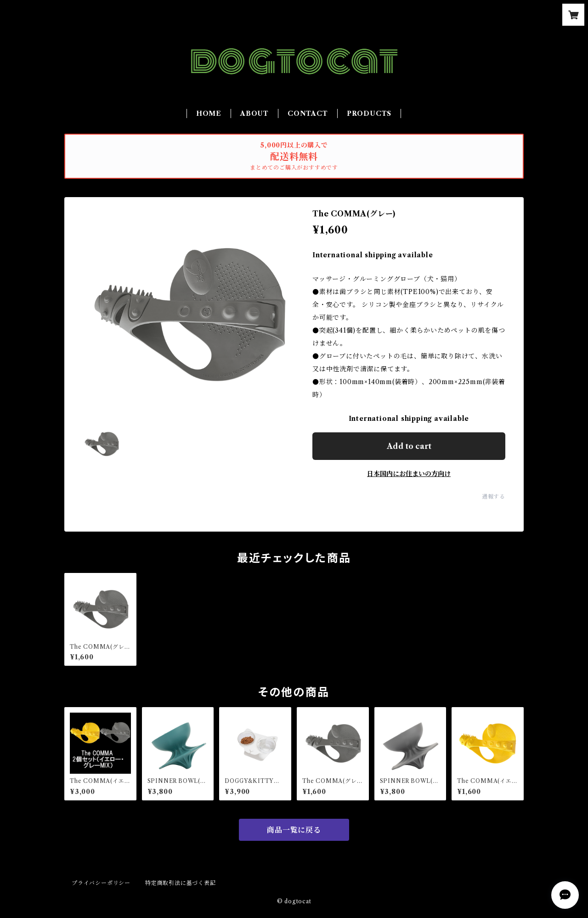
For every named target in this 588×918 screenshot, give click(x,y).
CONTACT (308, 113)
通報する (494, 496)
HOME (209, 113)
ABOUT (254, 113)
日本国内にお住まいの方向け (409, 474)
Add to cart (409, 446)
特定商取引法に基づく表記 (181, 883)
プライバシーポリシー (101, 883)
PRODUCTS (369, 113)
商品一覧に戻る (294, 830)
